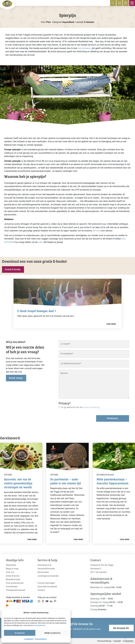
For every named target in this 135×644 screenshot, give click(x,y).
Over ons (10, 572)
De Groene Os (121, 628)
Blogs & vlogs (12, 569)
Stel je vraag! (16, 378)
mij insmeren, (84, 48)
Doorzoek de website (47, 587)
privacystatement (39, 625)
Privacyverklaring (41, 639)
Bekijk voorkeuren (52, 633)
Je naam (65, 344)
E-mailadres (67, 354)
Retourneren (43, 572)
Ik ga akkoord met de (81, 407)
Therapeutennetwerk (16, 590)
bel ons (96, 231)
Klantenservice (44, 565)
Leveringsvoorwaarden (48, 576)
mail (40, 242)
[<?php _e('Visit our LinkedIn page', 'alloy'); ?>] (51, 602)
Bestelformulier (13, 579)
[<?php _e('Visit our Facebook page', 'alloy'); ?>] (43, 602)
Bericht (64, 373)
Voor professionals (15, 583)
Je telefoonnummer (71, 363)
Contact (41, 590)
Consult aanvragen (46, 583)
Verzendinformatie (46, 569)
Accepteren (20, 633)
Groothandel (12, 587)
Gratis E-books (13, 269)
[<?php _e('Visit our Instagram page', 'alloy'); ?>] (39, 602)
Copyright (117, 641)
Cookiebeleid (29, 639)
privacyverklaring (91, 407)
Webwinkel (11, 565)
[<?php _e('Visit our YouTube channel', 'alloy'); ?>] (47, 602)
